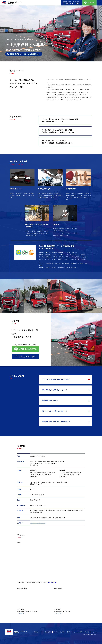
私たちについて (38, 632)
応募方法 (69, 632)
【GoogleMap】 (52, 582)
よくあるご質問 (78, 632)
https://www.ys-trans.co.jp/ (38, 523)
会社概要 (87, 632)
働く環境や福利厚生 (59, 632)
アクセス (94, 632)
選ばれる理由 (48, 632)
